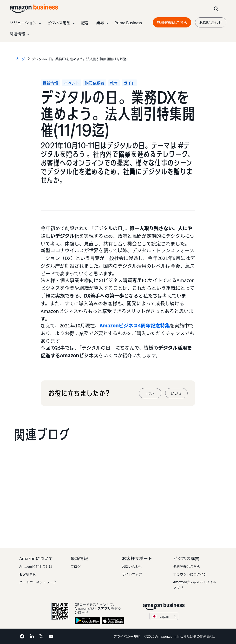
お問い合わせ (211, 22)
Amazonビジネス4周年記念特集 (135, 325)
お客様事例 (28, 574)
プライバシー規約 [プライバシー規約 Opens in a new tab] (127, 636)
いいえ (176, 393)
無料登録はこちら (187, 566)
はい (150, 393)
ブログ (76, 566)
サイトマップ (132, 574)
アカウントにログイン (190, 574)
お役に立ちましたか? (79, 393)
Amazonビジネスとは (36, 566)
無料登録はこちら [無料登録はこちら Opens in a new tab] (172, 22)
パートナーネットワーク (38, 582)
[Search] (216, 9)
